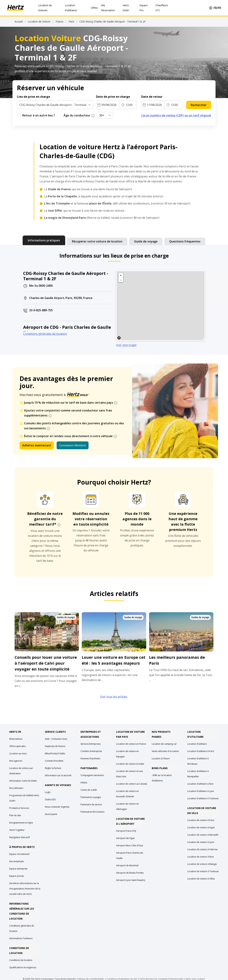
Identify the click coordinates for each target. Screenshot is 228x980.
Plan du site (15, 815)
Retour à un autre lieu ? (39, 115)
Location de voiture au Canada (132, 784)
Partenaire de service (91, 804)
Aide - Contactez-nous (56, 739)
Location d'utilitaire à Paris (201, 751)
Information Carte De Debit (23, 781)
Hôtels (84, 783)
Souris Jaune (51, 814)
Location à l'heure (161, 758)
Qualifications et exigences (23, 967)
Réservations (16, 739)
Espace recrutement (19, 854)
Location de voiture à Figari (201, 827)
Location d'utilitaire (197, 744)
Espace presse (17, 876)
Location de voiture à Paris (201, 820)
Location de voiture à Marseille (203, 835)
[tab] (44, 240)
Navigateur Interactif (20, 837)
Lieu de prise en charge (33, 97)
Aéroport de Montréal (127, 865)
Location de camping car (164, 744)
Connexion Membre (73, 445)
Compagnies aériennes (92, 775)
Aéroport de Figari (125, 838)
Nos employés (17, 861)
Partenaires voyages (91, 797)
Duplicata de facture (55, 746)
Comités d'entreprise (91, 751)
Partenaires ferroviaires (92, 812)
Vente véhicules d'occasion (165, 751)
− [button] (121, 280)
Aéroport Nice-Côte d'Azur (130, 845)
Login (48, 792)
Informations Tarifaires (21, 938)
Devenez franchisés (90, 758)
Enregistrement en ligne (21, 823)
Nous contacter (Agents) (57, 807)
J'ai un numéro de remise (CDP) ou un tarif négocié (176, 115)
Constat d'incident (54, 761)
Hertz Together (17, 830)
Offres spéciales (17, 746)
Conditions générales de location (45, 334)
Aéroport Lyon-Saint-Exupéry (131, 880)
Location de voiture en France (131, 744)
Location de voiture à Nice (201, 857)
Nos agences (16, 761)
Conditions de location (21, 960)
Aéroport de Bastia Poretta (130, 873)
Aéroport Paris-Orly (126, 831)
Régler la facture (53, 768)
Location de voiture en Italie (130, 764)
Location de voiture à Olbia (201, 879)
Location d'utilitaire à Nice (200, 784)
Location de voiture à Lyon (201, 842)
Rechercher (199, 105)
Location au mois (18, 753)
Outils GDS (50, 799)
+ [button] (121, 275)
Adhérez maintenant (37, 445)
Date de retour (152, 97)
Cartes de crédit (89, 790)
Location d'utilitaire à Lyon (201, 791)
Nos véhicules (16, 788)
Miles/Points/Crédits (55, 753)
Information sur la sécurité (58, 775)
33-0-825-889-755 (41, 310)
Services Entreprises (91, 744)
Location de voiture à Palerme (203, 849)
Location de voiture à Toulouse (203, 871)
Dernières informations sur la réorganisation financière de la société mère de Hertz (25, 889)
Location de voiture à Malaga (202, 864)
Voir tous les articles (114, 697)
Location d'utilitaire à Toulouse (203, 798)
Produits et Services (19, 808)
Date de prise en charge (113, 97)
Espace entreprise (18, 869)
